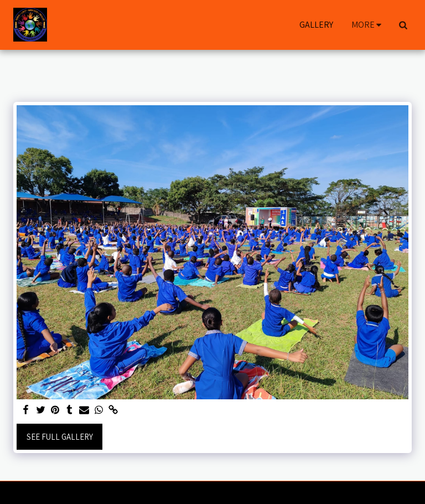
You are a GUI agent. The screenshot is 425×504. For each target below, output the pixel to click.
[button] (403, 25)
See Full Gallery (60, 437)
